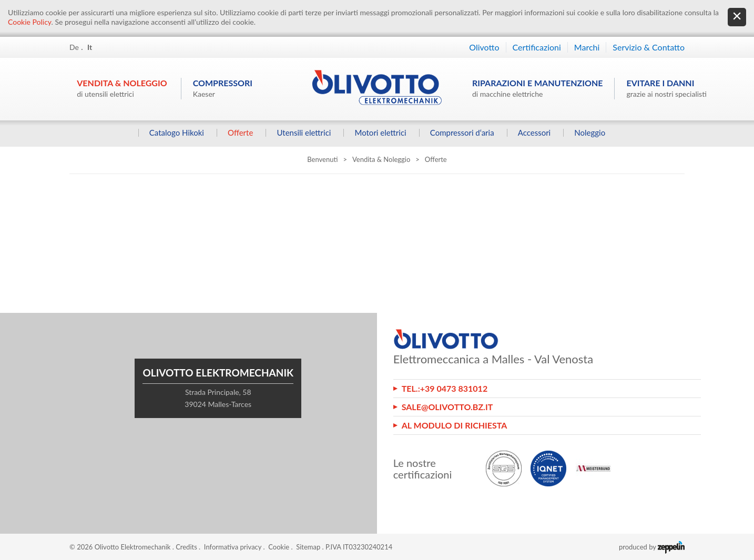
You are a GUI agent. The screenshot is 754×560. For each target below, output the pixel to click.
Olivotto (484, 47)
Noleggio (590, 133)
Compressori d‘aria (462, 133)
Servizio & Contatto (649, 47)
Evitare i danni (666, 88)
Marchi (587, 47)
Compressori (223, 88)
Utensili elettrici (304, 133)
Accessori (534, 133)
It (90, 47)
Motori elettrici (380, 133)
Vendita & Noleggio (122, 88)
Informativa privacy (233, 547)
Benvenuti (322, 159)
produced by (652, 547)
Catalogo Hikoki (176, 133)
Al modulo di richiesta (455, 425)
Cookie (279, 547)
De (74, 47)
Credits (186, 547)
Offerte (240, 133)
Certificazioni (537, 47)
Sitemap (308, 547)
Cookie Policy (30, 22)
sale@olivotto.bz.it (447, 407)
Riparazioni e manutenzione (538, 88)
